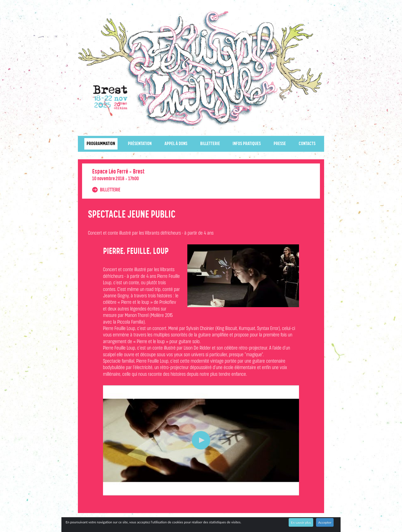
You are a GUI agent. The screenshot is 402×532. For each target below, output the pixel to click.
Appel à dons (176, 144)
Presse (280, 144)
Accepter (325, 522)
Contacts (307, 144)
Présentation (140, 144)
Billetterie (210, 144)
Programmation (101, 144)
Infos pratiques (247, 144)
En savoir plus (301, 522)
